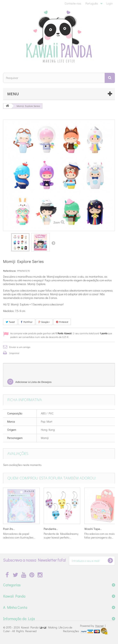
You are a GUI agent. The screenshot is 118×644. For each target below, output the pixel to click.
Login (110, 3)
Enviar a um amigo (20, 347)
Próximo (53, 243)
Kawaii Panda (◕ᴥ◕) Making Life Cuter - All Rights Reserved (33, 629)
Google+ (44, 322)
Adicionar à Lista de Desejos (33, 382)
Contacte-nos (73, 3)
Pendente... (51, 529)
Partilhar (27, 322)
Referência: (10, 271)
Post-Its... (9, 529)
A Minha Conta (15, 607)
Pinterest (62, 322)
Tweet (10, 322)
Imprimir (14, 353)
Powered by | (93, 626)
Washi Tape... (93, 529)
